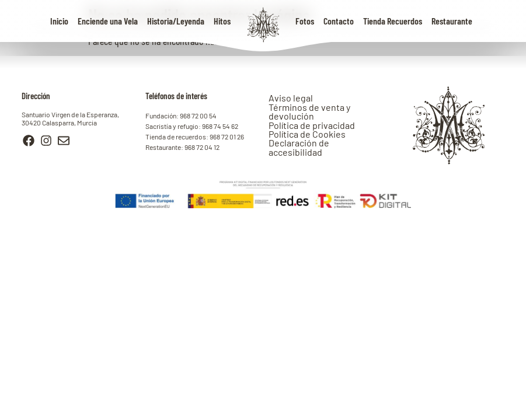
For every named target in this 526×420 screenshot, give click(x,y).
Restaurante (452, 21)
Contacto (339, 21)
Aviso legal (291, 98)
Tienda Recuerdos (393, 21)
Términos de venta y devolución (309, 111)
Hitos (222, 21)
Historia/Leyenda (176, 21)
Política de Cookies (307, 134)
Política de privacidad (312, 125)
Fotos (305, 21)
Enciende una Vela (108, 21)
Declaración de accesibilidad (299, 147)
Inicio (59, 21)
